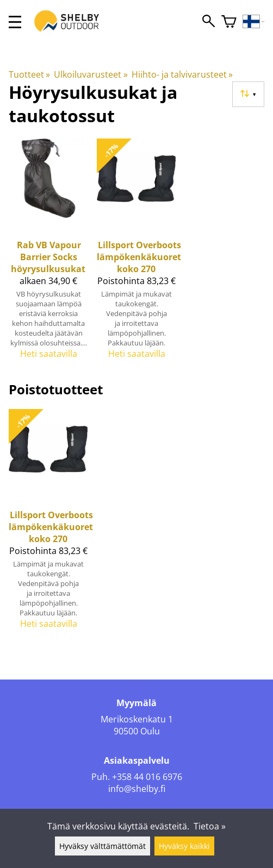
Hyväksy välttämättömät (103, 846)
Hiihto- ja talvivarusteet (182, 74)
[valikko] (15, 22)
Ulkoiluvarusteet (91, 74)
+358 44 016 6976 (147, 777)
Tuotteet (29, 74)
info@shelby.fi (137, 789)
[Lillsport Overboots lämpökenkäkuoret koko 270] (136, 253)
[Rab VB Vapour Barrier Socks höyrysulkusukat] (48, 253)
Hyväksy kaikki (184, 846)
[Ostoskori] (229, 22)
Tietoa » (210, 826)
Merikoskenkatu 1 (137, 719)
